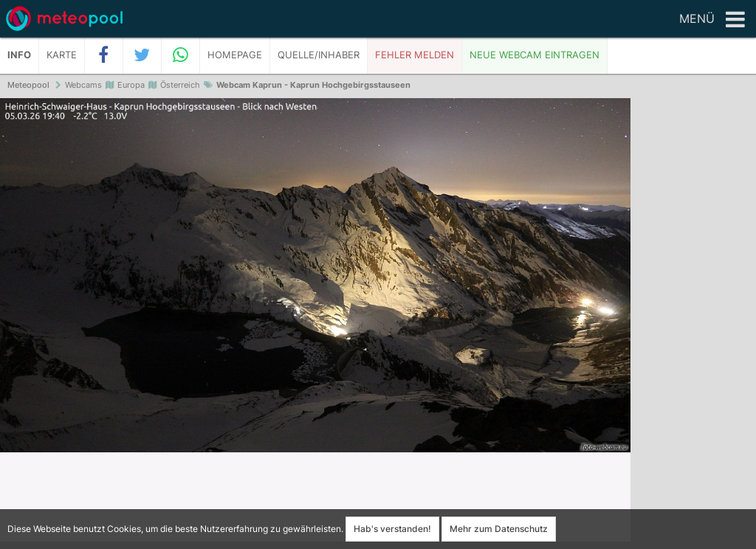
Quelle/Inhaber (319, 55)
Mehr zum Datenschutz (499, 529)
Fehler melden (415, 55)
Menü (712, 20)
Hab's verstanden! (392, 529)
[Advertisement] (693, 325)
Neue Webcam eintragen (535, 55)
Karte (62, 55)
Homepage (235, 55)
